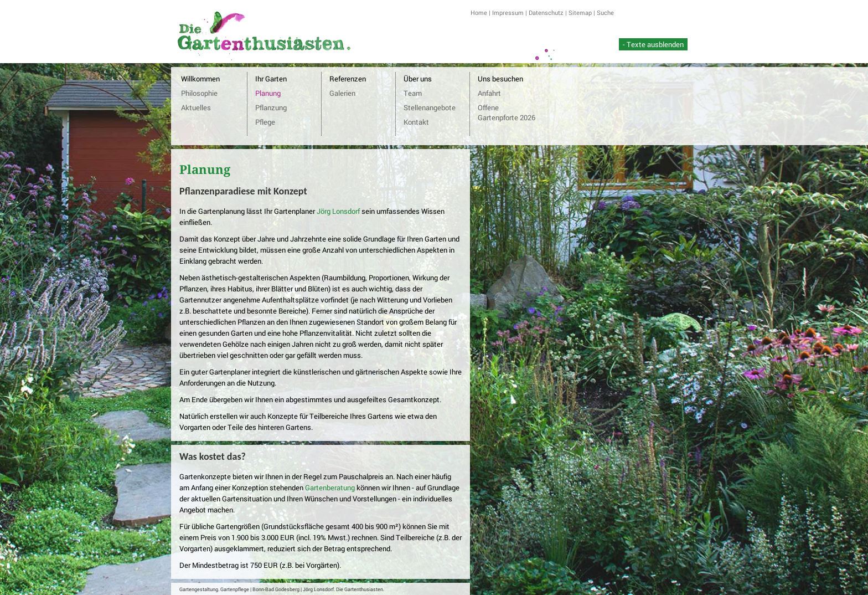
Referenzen (348, 79)
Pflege (265, 122)
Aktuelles (196, 107)
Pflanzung (271, 107)
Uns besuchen (500, 79)
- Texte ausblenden (653, 44)
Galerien (342, 93)
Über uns (418, 79)
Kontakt (416, 122)
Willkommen (200, 79)
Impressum (508, 12)
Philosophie (199, 93)
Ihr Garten (271, 79)
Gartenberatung (330, 488)
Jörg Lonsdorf (338, 211)
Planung (268, 93)
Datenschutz (546, 12)
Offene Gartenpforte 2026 (507, 112)
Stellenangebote (430, 107)
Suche (605, 12)
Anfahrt (489, 93)
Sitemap (580, 12)
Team (413, 93)
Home (479, 12)
